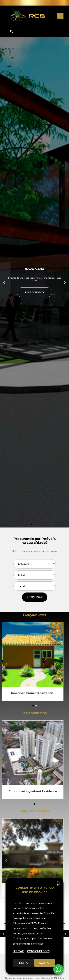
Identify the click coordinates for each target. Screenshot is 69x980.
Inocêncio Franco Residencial (33, 693)
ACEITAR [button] (45, 963)
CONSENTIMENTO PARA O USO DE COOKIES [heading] (35, 890)
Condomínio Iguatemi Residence (33, 791)
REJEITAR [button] (23, 963)
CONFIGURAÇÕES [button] (38, 951)
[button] (60, 16)
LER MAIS (19, 951)
